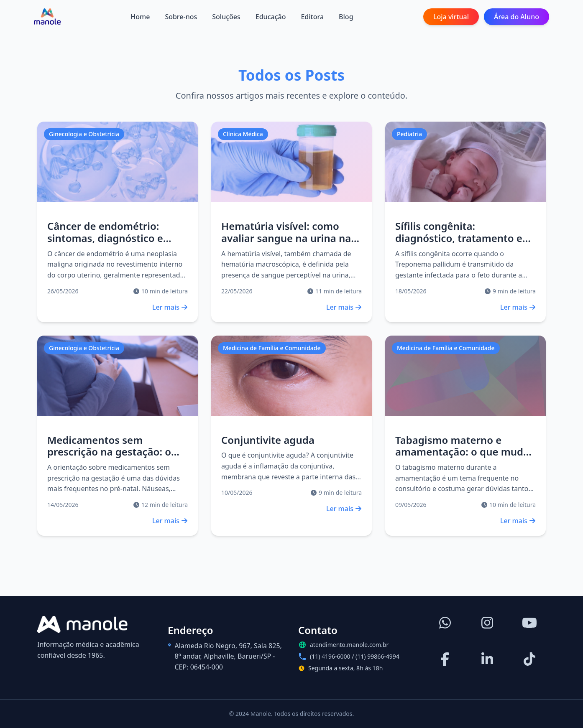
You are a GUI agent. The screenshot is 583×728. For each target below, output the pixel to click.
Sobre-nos (181, 17)
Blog (346, 17)
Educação (271, 17)
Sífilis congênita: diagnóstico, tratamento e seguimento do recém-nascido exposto (459, 244)
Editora (312, 17)
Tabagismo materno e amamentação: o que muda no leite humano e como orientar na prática (462, 458)
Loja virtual (451, 17)
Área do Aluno (517, 17)
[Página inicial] (47, 17)
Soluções (226, 17)
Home (140, 17)
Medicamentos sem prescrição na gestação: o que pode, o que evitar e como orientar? (109, 458)
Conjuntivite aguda (268, 440)
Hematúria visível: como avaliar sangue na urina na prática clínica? (286, 238)
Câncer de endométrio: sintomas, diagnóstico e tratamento (105, 238)
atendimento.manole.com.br (349, 645)
